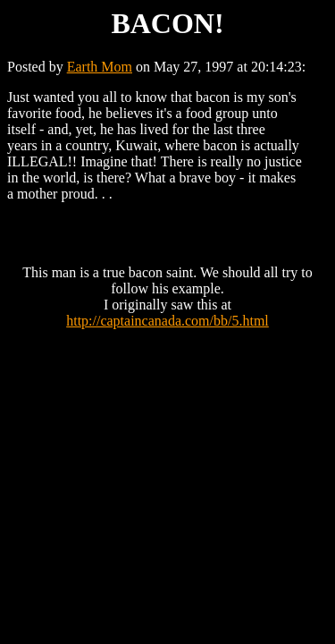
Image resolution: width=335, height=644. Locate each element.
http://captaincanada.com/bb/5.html (167, 321)
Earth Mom (100, 67)
